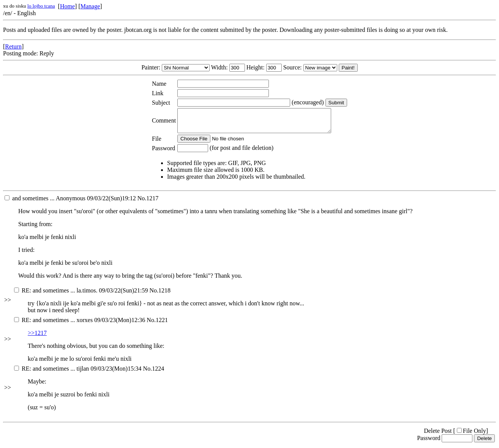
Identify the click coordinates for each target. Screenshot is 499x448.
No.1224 (154, 373)
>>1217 (37, 337)
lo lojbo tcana (41, 6)
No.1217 (148, 203)
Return (13, 46)
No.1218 (160, 295)
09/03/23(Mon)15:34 (78, 373)
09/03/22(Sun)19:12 (70, 203)
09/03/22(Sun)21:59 (81, 295)
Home (67, 6)
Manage (90, 6)
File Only (471, 435)
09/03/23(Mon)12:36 (80, 325)
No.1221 (157, 325)
